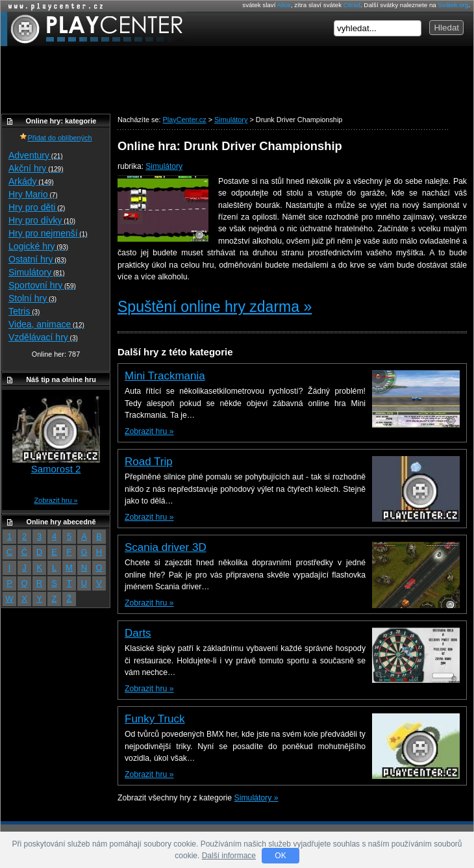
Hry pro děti (37, 207)
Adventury (36, 155)
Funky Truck (155, 719)
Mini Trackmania (165, 376)
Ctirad (352, 5)
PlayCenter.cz (93, 29)
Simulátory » (256, 798)
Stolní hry (32, 298)
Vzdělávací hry (43, 337)
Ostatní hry (37, 259)
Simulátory (164, 166)
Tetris (24, 311)
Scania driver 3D (166, 547)
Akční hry (36, 168)
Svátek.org (454, 5)
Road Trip (149, 462)
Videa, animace (46, 324)
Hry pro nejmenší (48, 233)
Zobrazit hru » (149, 431)
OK (280, 856)
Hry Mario (33, 194)
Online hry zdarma (53, 6)
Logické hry (38, 246)
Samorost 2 (56, 469)
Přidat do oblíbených (56, 138)
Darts (138, 633)
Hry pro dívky (42, 220)
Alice (284, 5)
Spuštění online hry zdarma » (215, 307)
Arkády (31, 181)
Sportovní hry (42, 285)
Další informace (229, 856)
